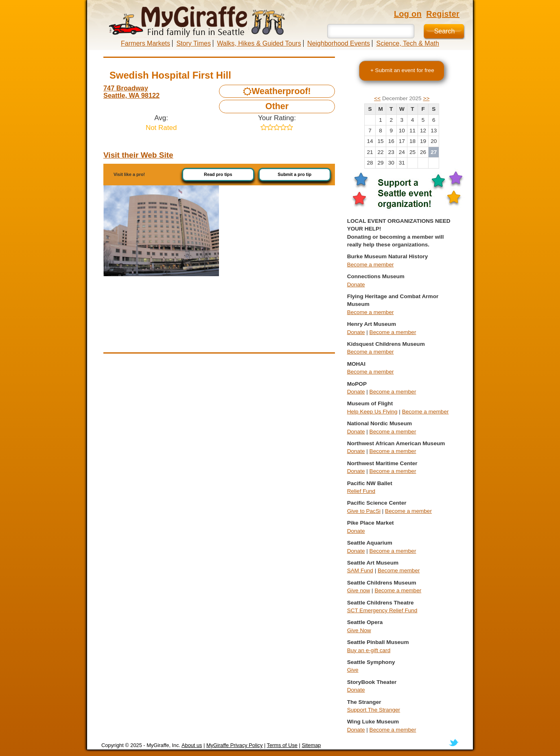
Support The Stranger (374, 710)
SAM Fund (360, 570)
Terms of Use (282, 745)
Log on (408, 14)
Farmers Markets (145, 43)
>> (426, 98)
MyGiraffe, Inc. (163, 745)
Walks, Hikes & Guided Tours (259, 43)
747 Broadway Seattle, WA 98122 (131, 92)
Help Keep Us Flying (372, 412)
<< (377, 98)
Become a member (371, 265)
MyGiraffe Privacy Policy (234, 745)
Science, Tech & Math (407, 43)
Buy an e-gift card (369, 650)
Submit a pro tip (294, 174)
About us (192, 745)
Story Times (193, 43)
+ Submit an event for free (402, 70)
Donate (356, 285)
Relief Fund (361, 491)
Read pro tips (218, 174)
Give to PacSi (364, 511)
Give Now (359, 630)
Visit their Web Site (138, 155)
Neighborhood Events (339, 43)
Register (443, 14)
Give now (359, 590)
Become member (399, 570)
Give (353, 670)
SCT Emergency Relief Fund (382, 610)
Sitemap (311, 745)
